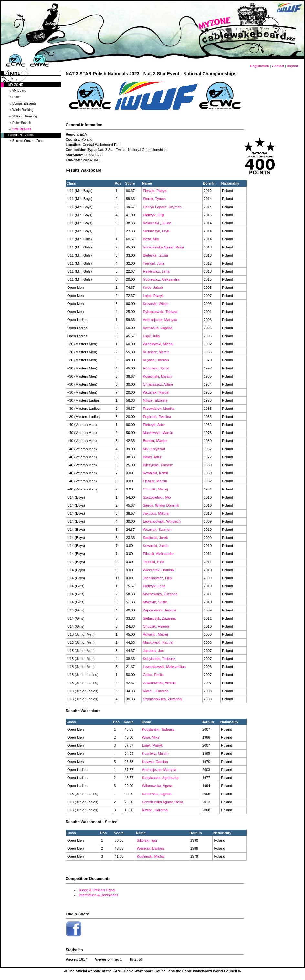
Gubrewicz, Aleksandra (161, 279)
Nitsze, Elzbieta (155, 400)
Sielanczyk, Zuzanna (159, 618)
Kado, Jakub (153, 288)
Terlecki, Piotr (153, 562)
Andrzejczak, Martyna (160, 320)
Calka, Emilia (153, 675)
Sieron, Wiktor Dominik (161, 505)
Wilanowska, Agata (157, 786)
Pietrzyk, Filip (153, 215)
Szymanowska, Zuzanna (162, 699)
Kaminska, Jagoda (158, 328)
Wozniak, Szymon (157, 530)
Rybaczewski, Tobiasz (160, 312)
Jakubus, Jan (153, 651)
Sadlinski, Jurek (155, 538)
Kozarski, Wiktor (156, 304)
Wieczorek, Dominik (158, 570)
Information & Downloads (98, 895)
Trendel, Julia (153, 263)
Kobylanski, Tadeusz (159, 659)
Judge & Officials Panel (97, 890)
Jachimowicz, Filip (157, 578)
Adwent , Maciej (155, 634)
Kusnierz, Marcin (156, 352)
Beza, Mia (151, 239)
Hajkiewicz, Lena (156, 271)
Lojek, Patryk (153, 296)
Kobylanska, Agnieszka (160, 778)
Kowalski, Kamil (155, 473)
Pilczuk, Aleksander (158, 554)
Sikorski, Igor (147, 840)
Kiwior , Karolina (156, 691)
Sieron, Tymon (154, 199)
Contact (278, 66)
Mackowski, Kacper (158, 642)
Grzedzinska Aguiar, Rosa (163, 247)
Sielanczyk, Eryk (156, 231)
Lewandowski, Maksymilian (164, 667)
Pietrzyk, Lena (154, 586)
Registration (260, 66)
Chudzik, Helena (156, 626)
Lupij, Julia (151, 336)
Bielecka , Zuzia (155, 255)
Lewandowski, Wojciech (162, 521)
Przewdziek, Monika (159, 409)
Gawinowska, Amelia (159, 683)
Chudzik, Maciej (155, 489)
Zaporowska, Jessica (159, 610)
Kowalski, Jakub (156, 546)
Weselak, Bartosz (150, 848)
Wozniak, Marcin (156, 392)
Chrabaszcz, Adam (158, 384)
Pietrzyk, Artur (154, 425)
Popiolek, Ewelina (157, 417)
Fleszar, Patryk (155, 191)
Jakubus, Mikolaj (156, 513)
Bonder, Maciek (155, 441)
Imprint (292, 66)
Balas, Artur (152, 457)
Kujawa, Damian (156, 360)
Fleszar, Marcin (155, 481)
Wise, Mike (151, 737)
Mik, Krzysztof (154, 449)
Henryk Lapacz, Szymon (162, 207)
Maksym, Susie (155, 602)
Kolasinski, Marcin (157, 376)
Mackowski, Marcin (158, 433)
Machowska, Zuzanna (160, 594)
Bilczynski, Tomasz (158, 465)
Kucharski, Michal (151, 856)
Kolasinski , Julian (157, 223)
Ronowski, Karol (156, 368)
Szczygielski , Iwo (157, 497)
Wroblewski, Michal (158, 344)
